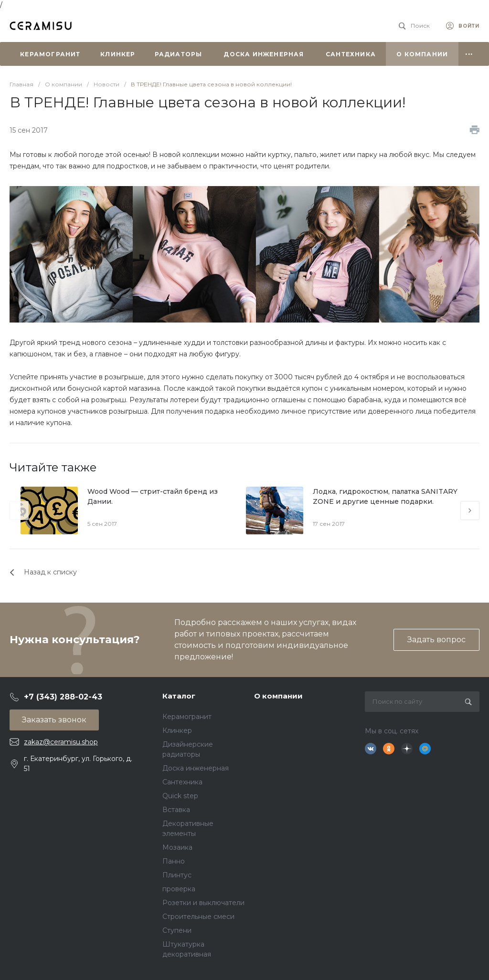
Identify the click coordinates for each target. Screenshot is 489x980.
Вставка (176, 810)
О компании (278, 696)
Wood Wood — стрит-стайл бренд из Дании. (153, 496)
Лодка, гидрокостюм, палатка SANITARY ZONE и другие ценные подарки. (385, 496)
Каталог (179, 696)
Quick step (180, 796)
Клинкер (177, 730)
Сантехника (182, 782)
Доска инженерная (196, 768)
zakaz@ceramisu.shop (61, 742)
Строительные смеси (198, 917)
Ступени (177, 930)
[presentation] (19, 511)
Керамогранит (187, 717)
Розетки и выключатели (203, 903)
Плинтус (177, 875)
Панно (174, 861)
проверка (179, 889)
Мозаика (177, 847)
